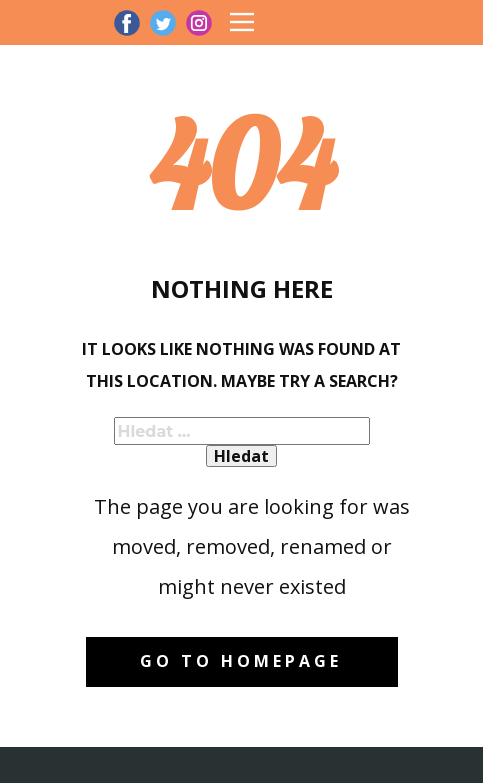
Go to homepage (241, 661)
